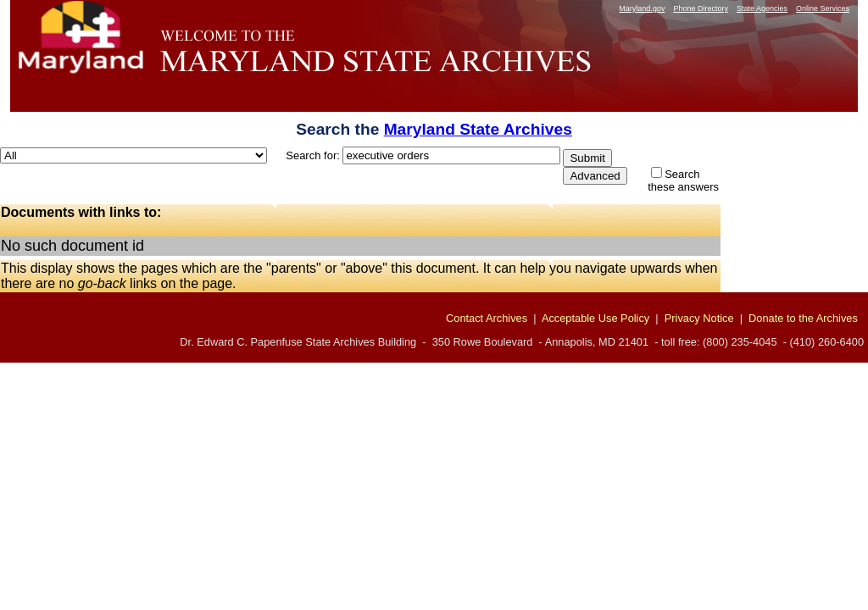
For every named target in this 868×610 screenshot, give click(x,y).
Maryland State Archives (478, 129)
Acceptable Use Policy (595, 318)
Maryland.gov (642, 8)
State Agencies (762, 8)
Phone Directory (701, 8)
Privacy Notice (699, 318)
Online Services (823, 8)
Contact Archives (487, 318)
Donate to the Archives (803, 318)
